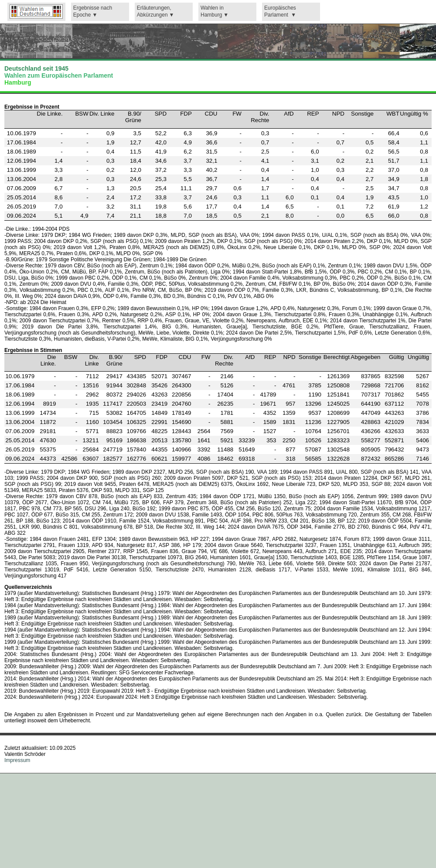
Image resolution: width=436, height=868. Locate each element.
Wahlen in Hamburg (212, 12)
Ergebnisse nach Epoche (93, 12)
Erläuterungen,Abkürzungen (154, 12)
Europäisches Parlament (280, 12)
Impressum (17, 760)
